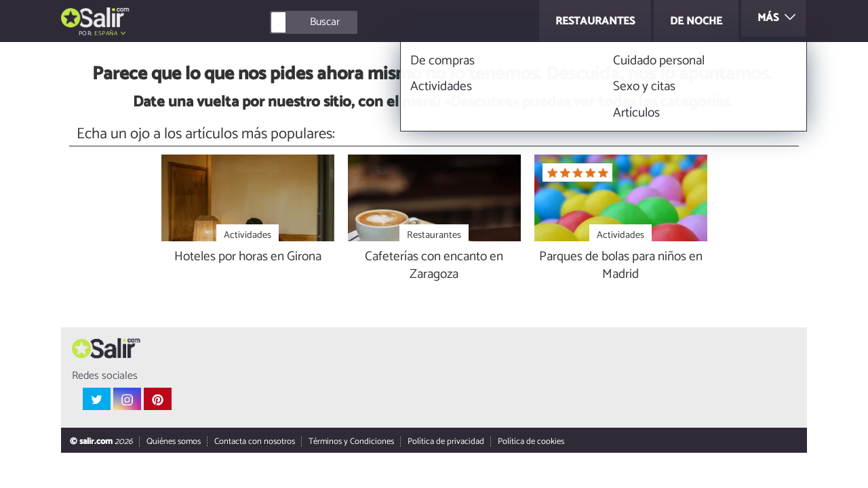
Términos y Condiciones (351, 442)
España (106, 34)
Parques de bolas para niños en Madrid (621, 266)
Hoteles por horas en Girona (248, 257)
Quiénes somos (174, 442)
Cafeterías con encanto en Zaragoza (434, 266)
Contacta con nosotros (255, 442)
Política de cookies (531, 442)
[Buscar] (374, 22)
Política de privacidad (446, 442)
